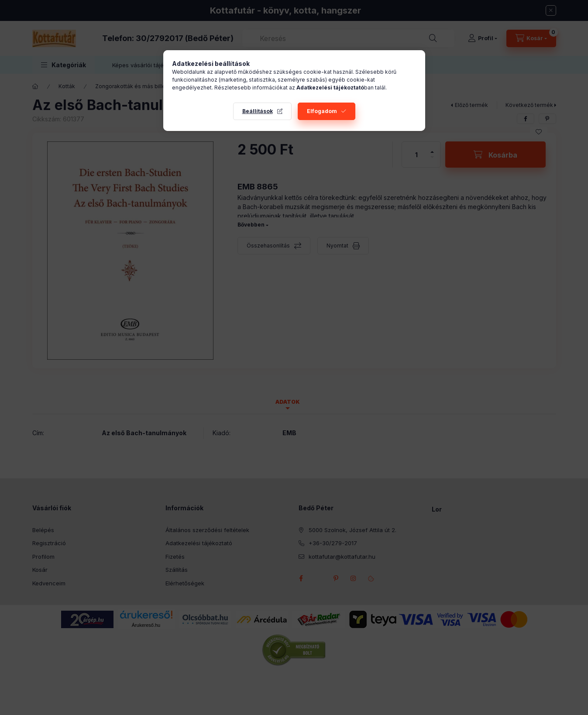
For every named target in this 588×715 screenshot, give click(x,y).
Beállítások (258, 111)
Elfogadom (322, 111)
